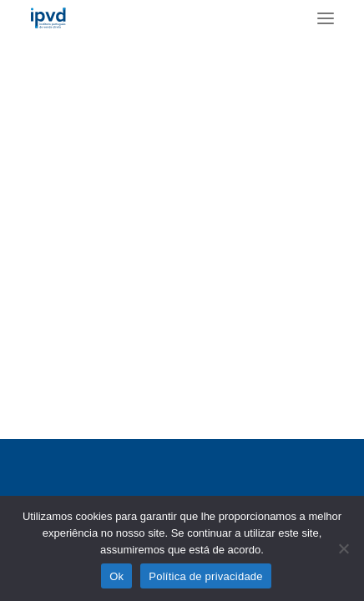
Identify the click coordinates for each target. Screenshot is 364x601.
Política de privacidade (206, 576)
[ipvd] (48, 18)
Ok (116, 576)
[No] (343, 548)
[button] (326, 18)
